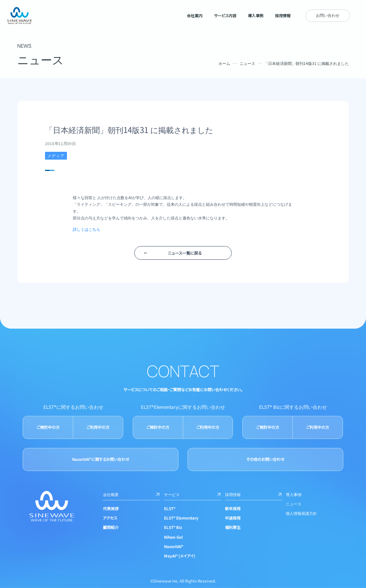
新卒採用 (233, 508)
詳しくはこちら (87, 229)
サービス (193, 494)
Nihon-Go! (174, 537)
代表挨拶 (111, 508)
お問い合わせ (328, 15)
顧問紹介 (111, 527)
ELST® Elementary (181, 518)
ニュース (247, 63)
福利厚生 (233, 527)
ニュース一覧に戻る (185, 253)
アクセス (110, 518)
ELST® (170, 508)
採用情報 (254, 494)
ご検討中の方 (48, 427)
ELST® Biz (173, 527)
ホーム (224, 63)
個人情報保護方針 (301, 513)
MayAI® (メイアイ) (180, 556)
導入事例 (294, 494)
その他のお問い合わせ (265, 459)
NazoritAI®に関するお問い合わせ (100, 459)
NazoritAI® (174, 546)
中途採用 (233, 518)
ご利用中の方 (98, 427)
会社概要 (132, 494)
